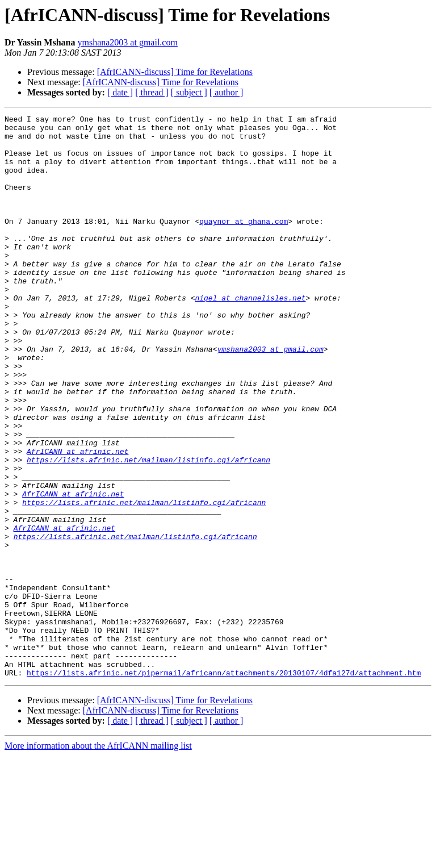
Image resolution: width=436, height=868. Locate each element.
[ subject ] (189, 92)
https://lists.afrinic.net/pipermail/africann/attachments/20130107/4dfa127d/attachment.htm (224, 785)
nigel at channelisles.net (250, 335)
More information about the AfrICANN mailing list (98, 858)
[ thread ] (152, 92)
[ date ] (120, 92)
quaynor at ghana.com (244, 243)
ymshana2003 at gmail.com (127, 42)
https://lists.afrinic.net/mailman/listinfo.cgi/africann (148, 529)
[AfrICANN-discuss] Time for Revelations (175, 72)
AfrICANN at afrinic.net (77, 519)
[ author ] (227, 92)
